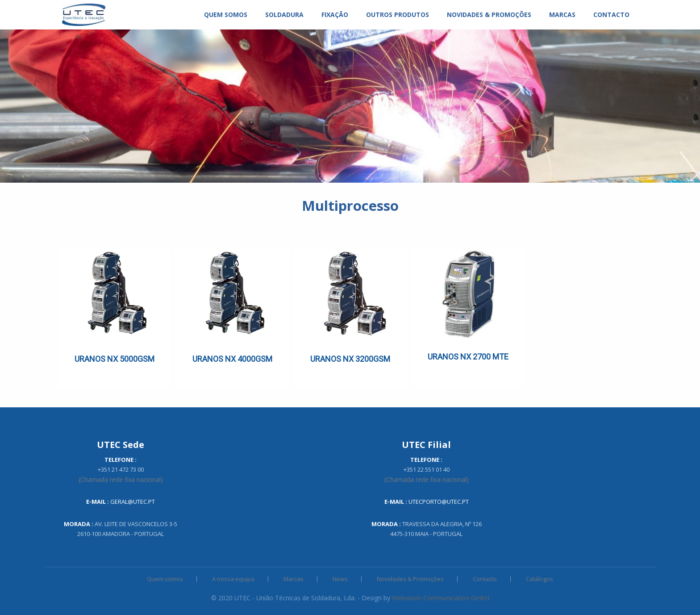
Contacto (485, 579)
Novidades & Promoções (410, 579)
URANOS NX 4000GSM (232, 359)
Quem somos (165, 579)
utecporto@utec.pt (439, 502)
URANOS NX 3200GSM (350, 359)
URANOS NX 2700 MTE (468, 357)
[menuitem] (84, 15)
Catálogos (540, 579)
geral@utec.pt (133, 502)
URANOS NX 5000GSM (115, 359)
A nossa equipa (233, 579)
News (340, 579)
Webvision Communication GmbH (441, 598)
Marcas (294, 579)
